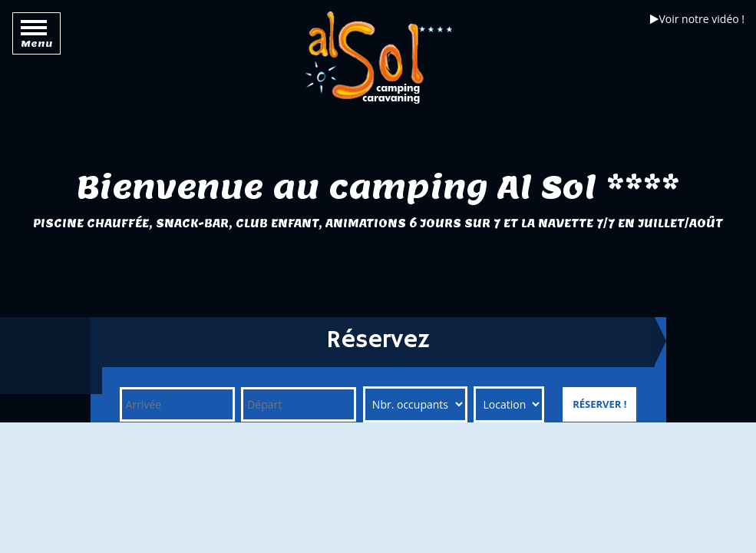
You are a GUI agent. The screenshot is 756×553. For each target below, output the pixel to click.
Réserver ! (599, 404)
